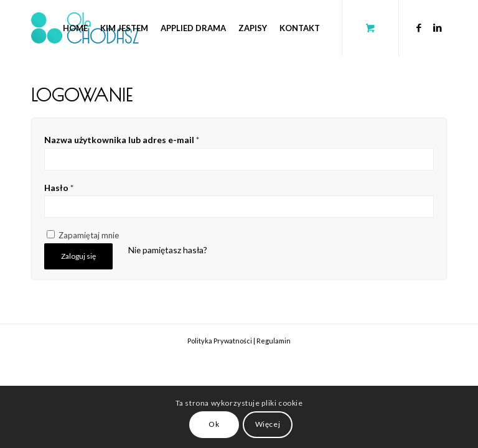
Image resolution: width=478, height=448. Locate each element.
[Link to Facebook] (419, 27)
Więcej (268, 424)
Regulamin (274, 341)
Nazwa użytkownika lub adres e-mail (122, 140)
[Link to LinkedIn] (438, 27)
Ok (214, 424)
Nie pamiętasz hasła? (168, 250)
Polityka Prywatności (220, 341)
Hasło (59, 188)
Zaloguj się (78, 256)
